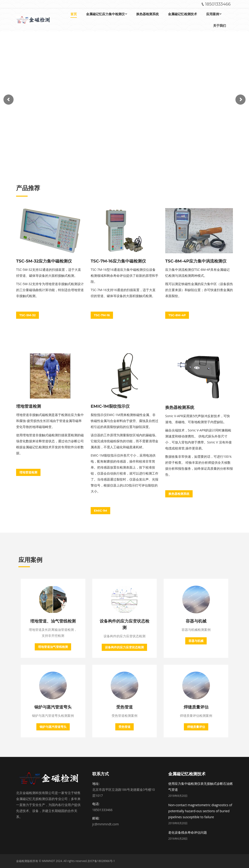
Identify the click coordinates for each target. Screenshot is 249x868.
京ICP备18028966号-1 (101, 861)
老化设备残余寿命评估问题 (188, 832)
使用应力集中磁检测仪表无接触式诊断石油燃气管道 (200, 787)
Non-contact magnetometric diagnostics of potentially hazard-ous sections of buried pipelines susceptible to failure (200, 811)
